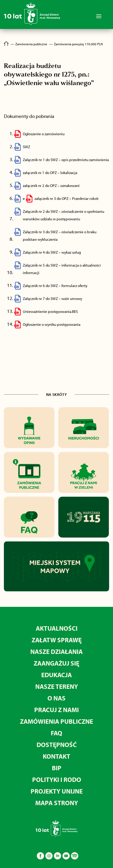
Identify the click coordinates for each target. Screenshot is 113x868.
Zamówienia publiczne (56, 721)
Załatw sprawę (57, 640)
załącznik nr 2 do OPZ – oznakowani (51, 186)
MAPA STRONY (57, 803)
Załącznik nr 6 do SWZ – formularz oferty (55, 286)
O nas (56, 698)
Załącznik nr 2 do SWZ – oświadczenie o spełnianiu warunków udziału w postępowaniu (63, 215)
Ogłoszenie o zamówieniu (44, 134)
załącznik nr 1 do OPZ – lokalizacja (50, 173)
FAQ (56, 733)
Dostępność (57, 745)
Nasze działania (56, 651)
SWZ (26, 147)
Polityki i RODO (57, 779)
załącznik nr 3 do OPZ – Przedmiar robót (66, 198)
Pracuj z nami (56, 710)
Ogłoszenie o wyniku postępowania (52, 324)
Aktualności (57, 628)
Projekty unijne (57, 791)
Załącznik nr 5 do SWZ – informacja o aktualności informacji (62, 269)
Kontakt (56, 756)
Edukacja (56, 675)
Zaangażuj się (56, 663)
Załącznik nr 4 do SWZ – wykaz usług (52, 252)
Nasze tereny (57, 686)
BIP (57, 768)
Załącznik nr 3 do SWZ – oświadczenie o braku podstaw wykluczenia (60, 236)
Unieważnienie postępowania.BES (50, 311)
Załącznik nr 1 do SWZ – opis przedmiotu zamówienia (66, 160)
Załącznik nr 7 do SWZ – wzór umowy (52, 299)
